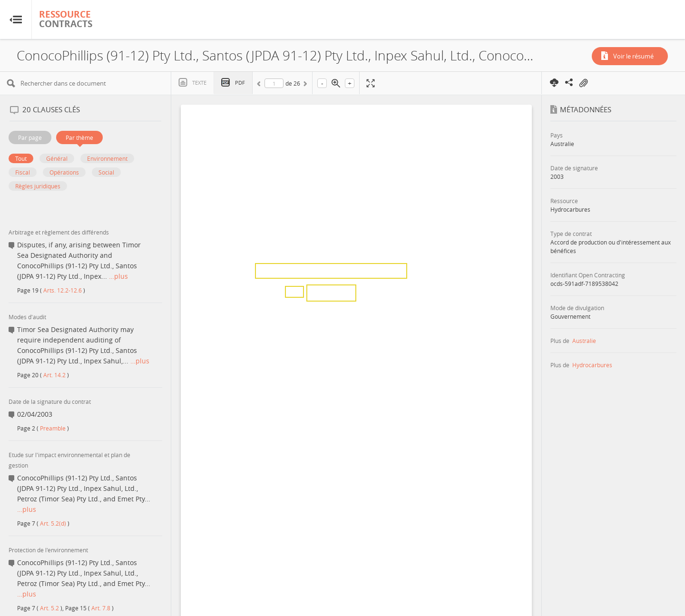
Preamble (53, 428)
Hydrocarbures (592, 365)
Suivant (304, 85)
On (583, 83)
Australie (584, 341)
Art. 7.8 (101, 608)
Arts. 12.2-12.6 (63, 290)
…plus (118, 276)
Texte (199, 83)
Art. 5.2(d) (53, 523)
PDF (240, 83)
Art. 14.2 (54, 375)
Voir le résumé (633, 56)
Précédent (260, 85)
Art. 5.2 (49, 608)
